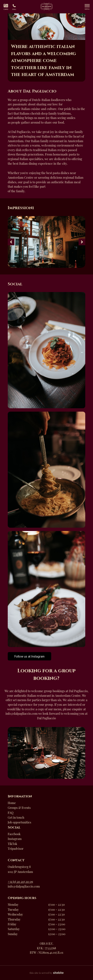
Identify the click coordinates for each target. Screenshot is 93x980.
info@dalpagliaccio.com (24, 886)
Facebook (14, 834)
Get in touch (16, 817)
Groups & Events (19, 808)
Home (12, 803)
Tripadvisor (16, 848)
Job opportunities (19, 822)
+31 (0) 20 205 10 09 (20, 881)
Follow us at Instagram (29, 656)
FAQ (11, 813)
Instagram (15, 839)
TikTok (12, 844)
